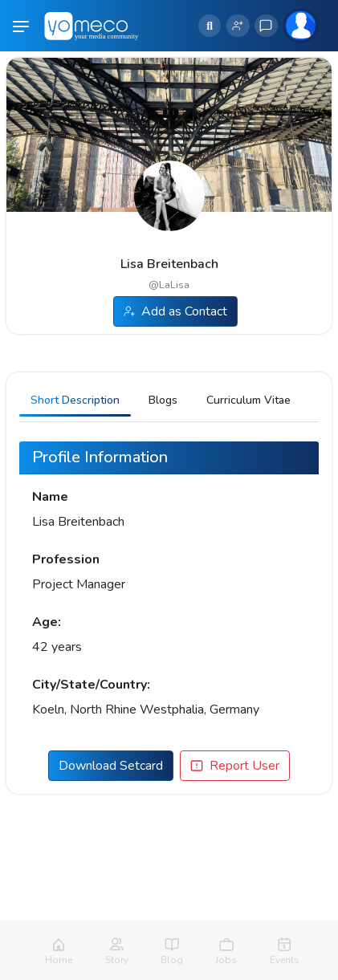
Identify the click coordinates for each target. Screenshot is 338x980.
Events (285, 960)
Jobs (226, 960)
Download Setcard (111, 766)
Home (59, 960)
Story (117, 960)
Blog (172, 960)
